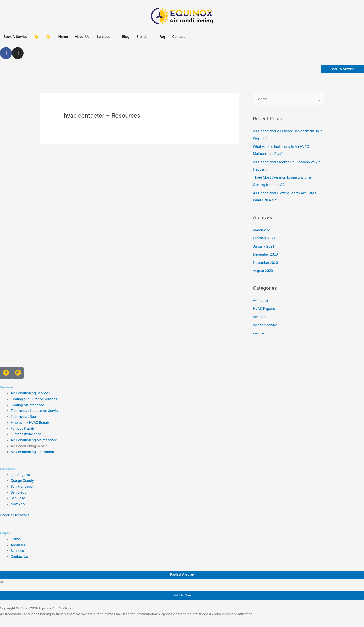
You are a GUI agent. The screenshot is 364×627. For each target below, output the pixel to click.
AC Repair (261, 298)
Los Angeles (20, 471)
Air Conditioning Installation (32, 448)
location (259, 314)
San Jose (18, 494)
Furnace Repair (22, 425)
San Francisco (22, 483)
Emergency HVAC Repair (30, 419)
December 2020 (266, 252)
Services (17, 547)
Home (15, 535)
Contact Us (19, 553)
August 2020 (263, 268)
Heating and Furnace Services (34, 395)
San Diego (19, 489)
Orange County (22, 477)
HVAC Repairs (264, 306)
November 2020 (266, 260)
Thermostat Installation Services (36, 407)
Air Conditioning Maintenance (34, 436)
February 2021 (264, 236)
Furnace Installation (26, 430)
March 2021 (262, 228)
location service (265, 322)
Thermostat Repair (25, 413)
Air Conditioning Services (30, 389)
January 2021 (264, 244)
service (259, 329)
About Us (18, 541)
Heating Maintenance (27, 401)
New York (18, 500)
